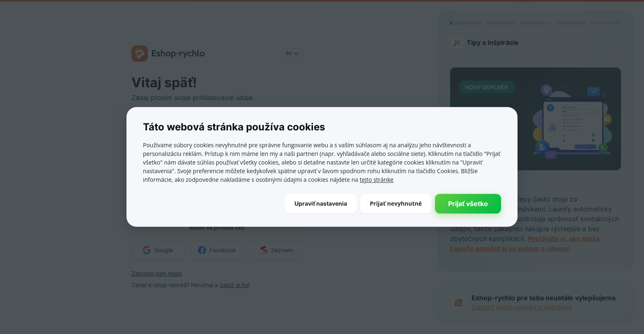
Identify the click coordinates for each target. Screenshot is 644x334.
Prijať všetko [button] (468, 204)
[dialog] (322, 167)
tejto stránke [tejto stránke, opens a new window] (377, 180)
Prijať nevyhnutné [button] (396, 203)
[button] (321, 204)
